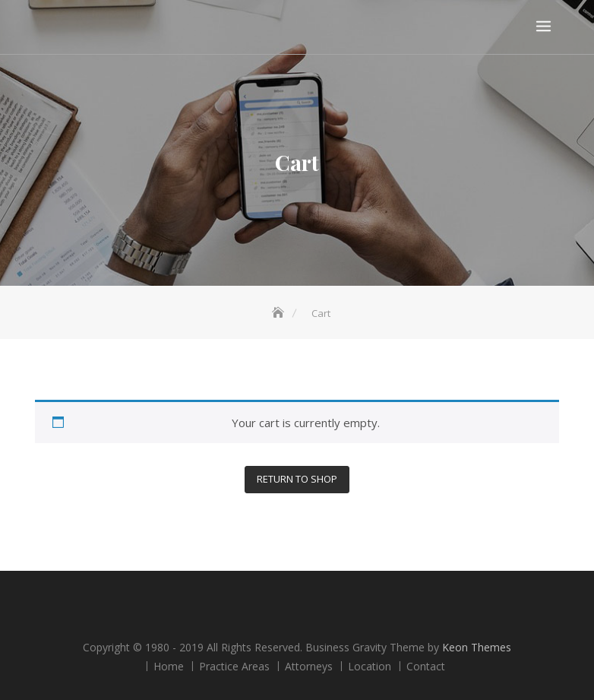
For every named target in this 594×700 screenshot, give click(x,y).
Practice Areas (234, 666)
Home (169, 666)
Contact (426, 666)
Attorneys (309, 666)
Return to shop (297, 479)
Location (370, 666)
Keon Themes (477, 647)
